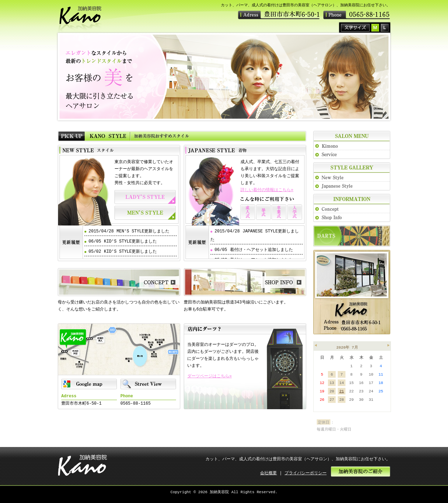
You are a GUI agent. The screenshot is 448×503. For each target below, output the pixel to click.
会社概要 (268, 473)
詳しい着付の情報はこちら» (267, 190)
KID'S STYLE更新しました (130, 241)
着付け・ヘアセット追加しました (261, 250)
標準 (375, 28)
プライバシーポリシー (306, 473)
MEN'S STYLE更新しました (143, 231)
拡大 (385, 28)
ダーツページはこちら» (209, 376)
